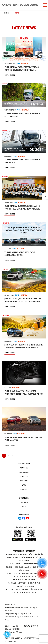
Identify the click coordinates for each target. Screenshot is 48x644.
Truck (24, 507)
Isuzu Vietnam (24, 463)
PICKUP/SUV (24, 64)
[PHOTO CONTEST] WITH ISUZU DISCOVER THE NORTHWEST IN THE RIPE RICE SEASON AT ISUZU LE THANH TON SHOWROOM (24, 301)
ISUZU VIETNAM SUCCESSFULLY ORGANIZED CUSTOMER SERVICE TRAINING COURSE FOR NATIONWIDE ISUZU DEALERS (22, 209)
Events (12, 75)
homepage (6, 13)
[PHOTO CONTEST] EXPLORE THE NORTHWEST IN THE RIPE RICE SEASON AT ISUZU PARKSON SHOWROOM (24, 348)
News (7, 75)
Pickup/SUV (24, 503)
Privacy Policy (10, 605)
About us (24, 468)
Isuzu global (24, 481)
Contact (24, 490)
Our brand (24, 498)
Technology (24, 477)
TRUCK (18, 64)
